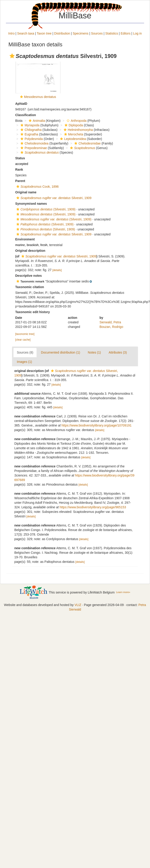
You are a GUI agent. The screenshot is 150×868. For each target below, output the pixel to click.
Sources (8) (25, 352)
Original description (30, 251)
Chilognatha (30, 130)
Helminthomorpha (78, 130)
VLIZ (78, 605)
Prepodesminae (33, 148)
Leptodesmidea (72, 139)
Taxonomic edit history (32, 312)
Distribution (62, 33)
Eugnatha (29, 134)
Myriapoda (29, 125)
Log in (137, 33)
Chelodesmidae (87, 143)
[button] (12, 56)
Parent (20, 181)
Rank (19, 170)
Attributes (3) (118, 352)
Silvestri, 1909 (53, 198)
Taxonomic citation (30, 287)
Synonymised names (31, 204)
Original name (26, 192)
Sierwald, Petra (110, 322)
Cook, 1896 (37, 187)
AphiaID (21, 104)
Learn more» (123, 592)
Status (20, 158)
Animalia (36, 121)
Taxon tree (44, 33)
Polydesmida (31, 139)
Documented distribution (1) (60, 352)
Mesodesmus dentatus (40, 97)
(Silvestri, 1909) (45, 209)
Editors (126, 33)
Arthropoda (76, 121)
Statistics (112, 33)
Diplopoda (73, 125)
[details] (57, 270)
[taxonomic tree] (25, 334)
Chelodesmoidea (34, 143)
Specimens (81, 33)
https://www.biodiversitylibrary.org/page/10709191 (97, 425)
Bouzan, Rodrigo (111, 327)
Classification (26, 115)
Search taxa (26, 33)
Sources (97, 33)
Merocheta (73, 134)
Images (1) (24, 362)
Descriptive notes (29, 276)
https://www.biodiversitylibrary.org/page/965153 (93, 507)
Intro (11, 33)
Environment (25, 239)
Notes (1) (94, 352)
